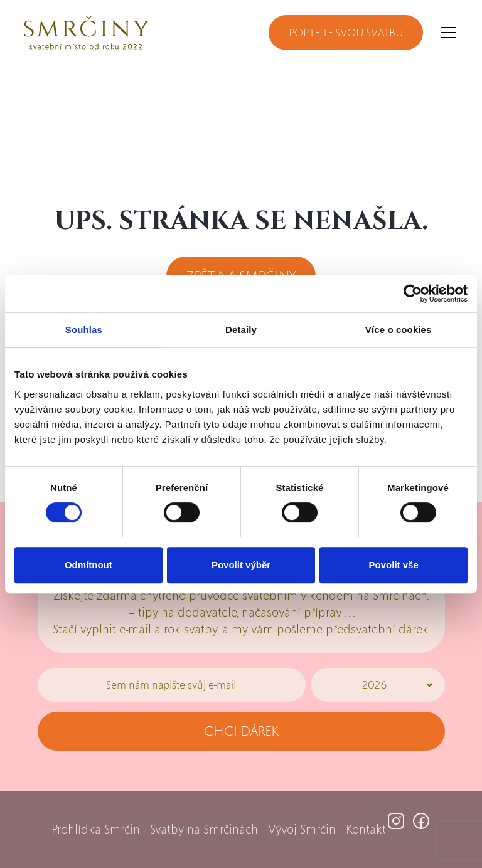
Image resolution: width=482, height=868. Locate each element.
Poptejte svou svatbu (346, 33)
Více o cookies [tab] (399, 330)
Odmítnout (88, 565)
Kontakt (366, 829)
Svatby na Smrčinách (204, 829)
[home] (87, 32)
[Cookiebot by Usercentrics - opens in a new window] (413, 294)
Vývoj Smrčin (302, 829)
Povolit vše (394, 565)
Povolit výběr (241, 565)
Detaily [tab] (241, 330)
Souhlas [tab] (84, 330)
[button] (446, 33)
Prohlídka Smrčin (96, 829)
